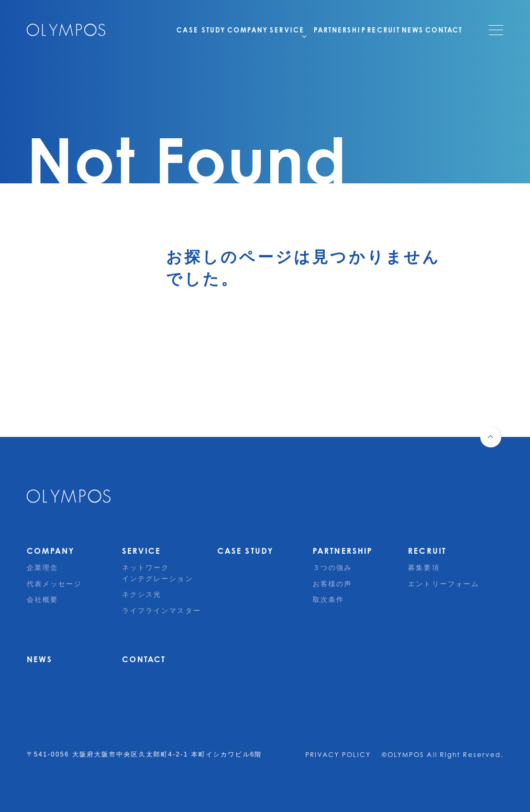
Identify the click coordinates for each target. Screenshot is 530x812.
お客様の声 (333, 584)
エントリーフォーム (444, 584)
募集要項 (424, 568)
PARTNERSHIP (312, 30)
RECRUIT (366, 30)
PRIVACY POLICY (338, 755)
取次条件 (328, 600)
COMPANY (202, 30)
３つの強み (333, 568)
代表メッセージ (54, 584)
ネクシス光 (142, 594)
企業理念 (42, 568)
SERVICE (255, 30)
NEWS (403, 30)
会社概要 (42, 600)
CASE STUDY (147, 30)
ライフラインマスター (162, 611)
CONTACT (444, 30)
